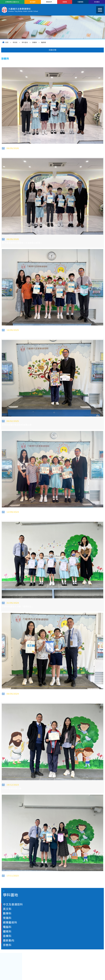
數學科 (7, 913)
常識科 (7, 918)
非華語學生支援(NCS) (12, 2)
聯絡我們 (49, 2)
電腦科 (7, 927)
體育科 (7, 931)
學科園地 (25, 42)
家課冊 (65, 2)
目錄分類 (53, 50)
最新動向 (9, 940)
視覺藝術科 (10, 922)
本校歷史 (97, 2)
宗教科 (7, 945)
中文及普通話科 (13, 904)
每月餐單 (33, 2)
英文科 (7, 909)
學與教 (15, 42)
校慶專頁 (80, 2)
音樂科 (7, 936)
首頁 (7, 42)
